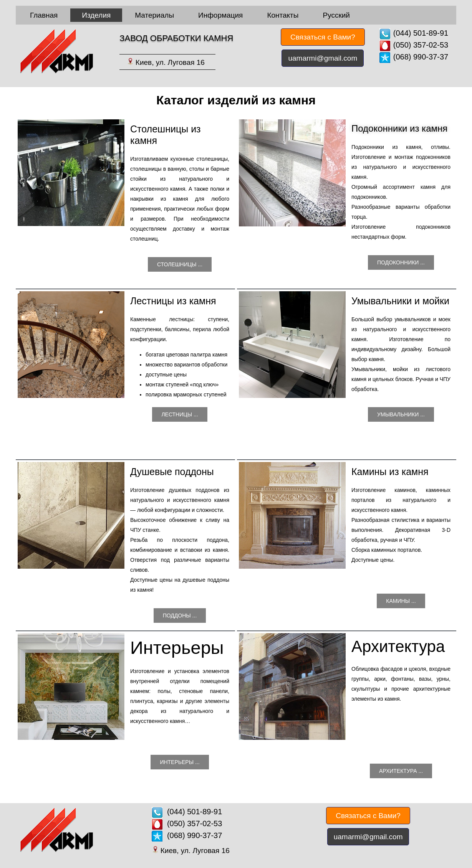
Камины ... (401, 601)
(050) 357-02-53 (421, 45)
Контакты (283, 15)
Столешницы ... (180, 264)
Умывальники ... (401, 414)
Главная (44, 15)
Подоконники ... (401, 262)
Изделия (96, 15)
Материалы (154, 15)
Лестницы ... (180, 414)
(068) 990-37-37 (421, 57)
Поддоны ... (180, 616)
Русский (336, 15)
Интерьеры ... (180, 762)
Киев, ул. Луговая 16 (170, 62)
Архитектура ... (401, 771)
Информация (220, 15)
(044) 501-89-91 (421, 33)
